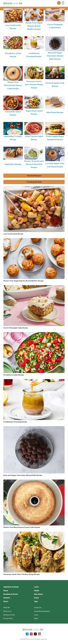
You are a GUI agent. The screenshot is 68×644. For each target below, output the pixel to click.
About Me (7, 608)
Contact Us (38, 608)
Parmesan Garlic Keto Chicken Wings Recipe (34, 85)
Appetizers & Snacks (11, 587)
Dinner (6, 601)
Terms (36, 615)
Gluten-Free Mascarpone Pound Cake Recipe (13, 85)
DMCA (36, 618)
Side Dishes (38, 594)
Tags (36, 601)
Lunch (36, 587)
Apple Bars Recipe (13, 164)
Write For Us (7, 611)
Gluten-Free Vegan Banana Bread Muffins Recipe (34, 26)
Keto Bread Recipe (55, 112)
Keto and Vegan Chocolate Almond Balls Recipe (55, 56)
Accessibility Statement (42, 611)
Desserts (7, 598)
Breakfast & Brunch (11, 594)
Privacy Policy (8, 618)
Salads (37, 591)
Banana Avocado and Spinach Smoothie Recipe (34, 164)
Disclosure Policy (9, 615)
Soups (36, 598)
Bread (6, 591)
